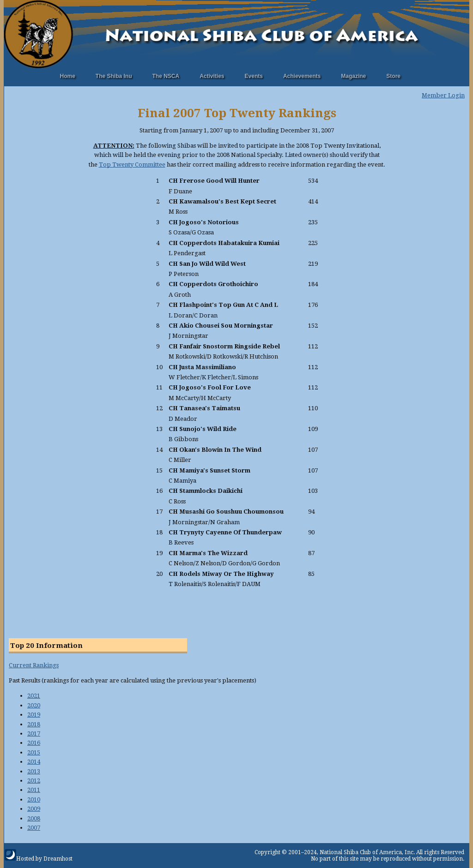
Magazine (353, 76)
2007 (34, 828)
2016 (34, 743)
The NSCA (166, 76)
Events (254, 76)
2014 (34, 762)
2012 (34, 781)
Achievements (302, 76)
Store (393, 76)
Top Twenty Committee (132, 165)
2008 (34, 818)
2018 (34, 724)
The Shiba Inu (114, 76)
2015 (34, 752)
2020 (34, 705)
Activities (212, 76)
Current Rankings (34, 665)
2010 (34, 799)
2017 (34, 733)
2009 (34, 809)
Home (68, 76)
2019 (34, 715)
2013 (34, 771)
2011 (34, 790)
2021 (34, 696)
